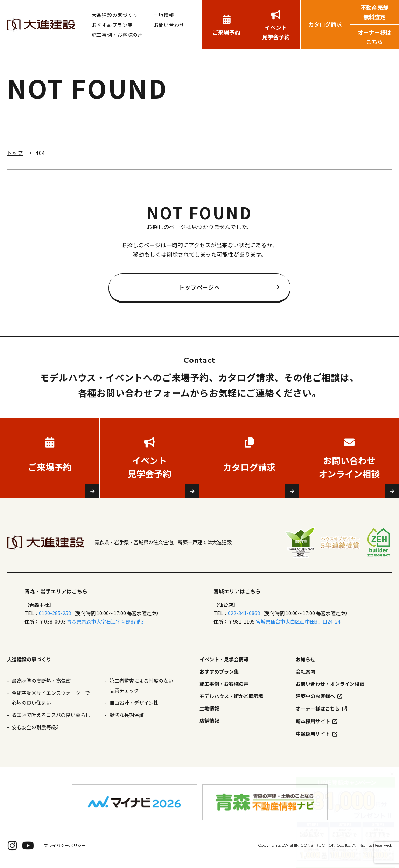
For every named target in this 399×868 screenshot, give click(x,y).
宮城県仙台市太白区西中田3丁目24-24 (298, 621)
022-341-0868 (244, 613)
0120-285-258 (55, 613)
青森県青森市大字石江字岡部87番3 (105, 621)
